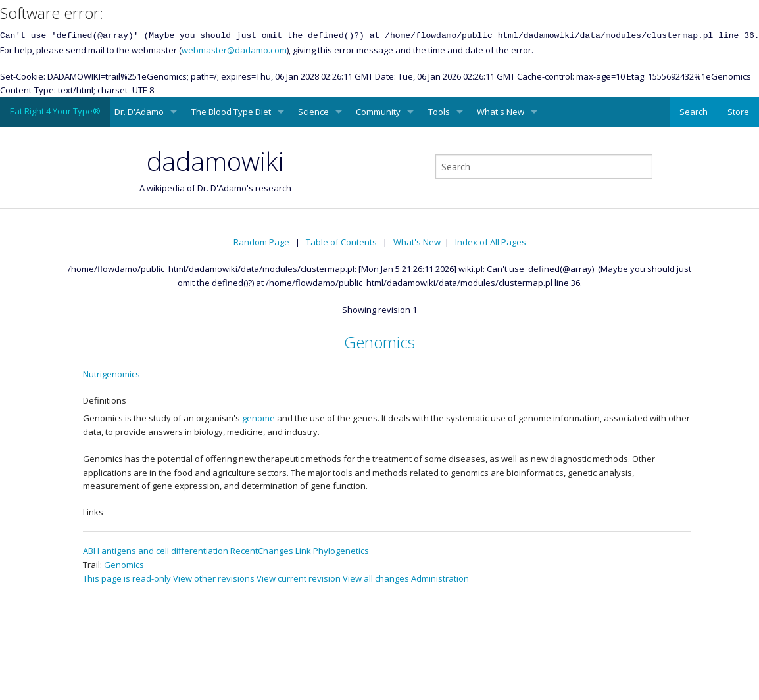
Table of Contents (341, 242)
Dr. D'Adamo (139, 112)
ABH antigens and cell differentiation (156, 551)
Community (378, 112)
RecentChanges (262, 551)
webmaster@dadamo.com (234, 50)
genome (258, 418)
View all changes (376, 578)
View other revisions (214, 578)
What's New (501, 112)
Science (313, 112)
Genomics (379, 342)
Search (694, 112)
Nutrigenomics (111, 374)
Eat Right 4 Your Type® (55, 111)
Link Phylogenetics (332, 551)
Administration (440, 578)
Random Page (261, 242)
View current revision (299, 578)
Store (738, 112)
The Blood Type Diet (231, 112)
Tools (439, 112)
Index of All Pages (491, 242)
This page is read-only (127, 578)
